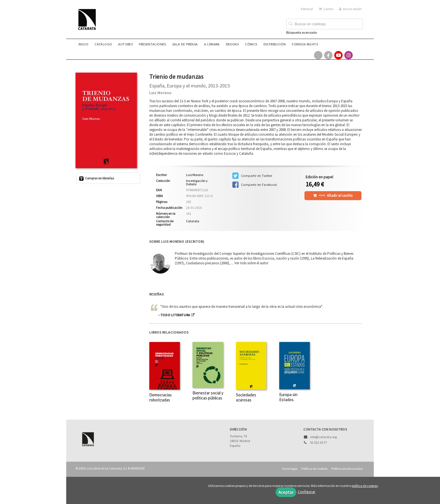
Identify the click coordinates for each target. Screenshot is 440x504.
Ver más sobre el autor (251, 263)
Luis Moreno (161, 93)
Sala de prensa (185, 44)
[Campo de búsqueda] (325, 24)
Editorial (307, 9)
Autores (125, 44)
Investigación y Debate (197, 182)
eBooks (232, 44)
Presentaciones (153, 44)
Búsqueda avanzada (302, 32)
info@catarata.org (323, 437)
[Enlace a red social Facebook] (328, 55)
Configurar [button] (307, 492)
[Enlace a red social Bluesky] (359, 55)
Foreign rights (305, 44)
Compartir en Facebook (255, 185)
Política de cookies (314, 469)
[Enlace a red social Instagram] (349, 55)
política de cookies (365, 486)
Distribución (275, 44)
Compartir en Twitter (252, 176)
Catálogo (103, 44)
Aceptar (286, 492)
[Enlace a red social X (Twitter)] (318, 55)
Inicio (83, 44)
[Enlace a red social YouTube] (338, 55)
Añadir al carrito (336, 196)
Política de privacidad (347, 469)
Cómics (251, 44)
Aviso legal (290, 469)
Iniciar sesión (350, 9)
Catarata (193, 221)
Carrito (326, 9)
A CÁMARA (212, 44)
